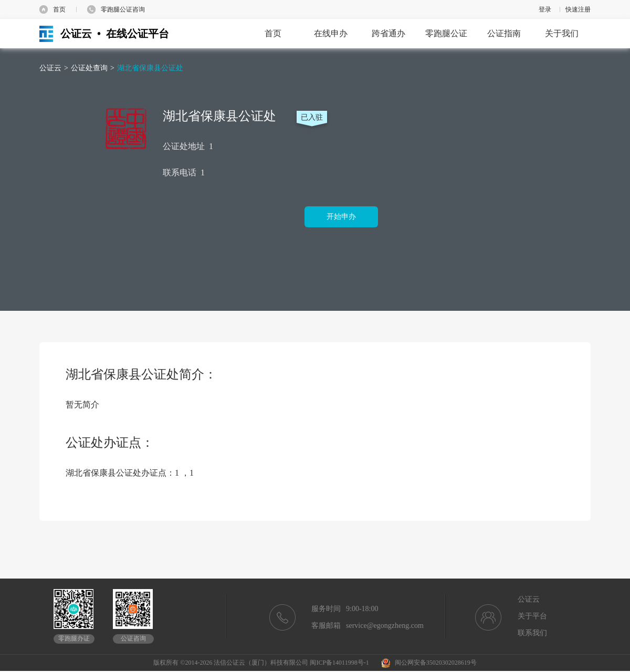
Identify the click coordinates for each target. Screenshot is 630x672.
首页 (59, 9)
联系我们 (532, 633)
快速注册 (578, 9)
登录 (545, 9)
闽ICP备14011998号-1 (339, 663)
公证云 (50, 68)
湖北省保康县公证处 (150, 68)
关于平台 (532, 616)
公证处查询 (89, 68)
